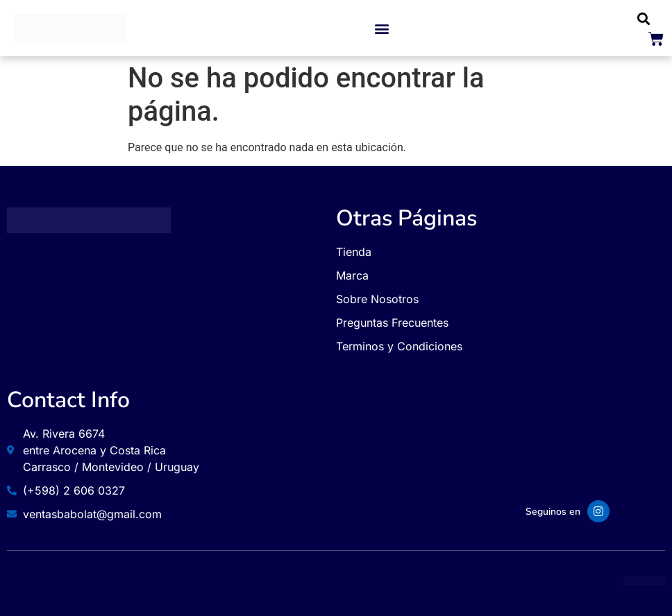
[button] (382, 28)
